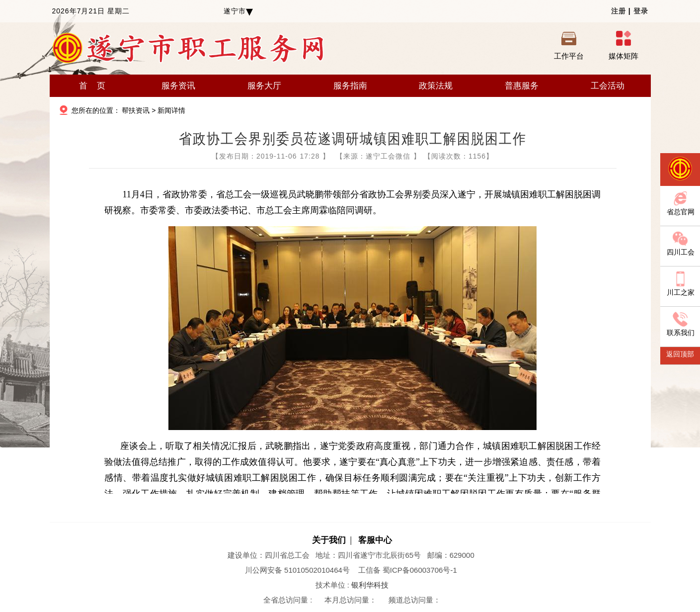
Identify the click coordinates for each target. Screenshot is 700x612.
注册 (619, 11)
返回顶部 (680, 354)
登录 (641, 11)
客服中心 (375, 540)
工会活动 (608, 86)
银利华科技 (370, 585)
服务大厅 (264, 86)
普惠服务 (522, 86)
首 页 (92, 86)
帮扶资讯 (136, 110)
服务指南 (350, 86)
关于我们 (329, 540)
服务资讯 (178, 86)
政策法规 (436, 86)
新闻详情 (171, 110)
